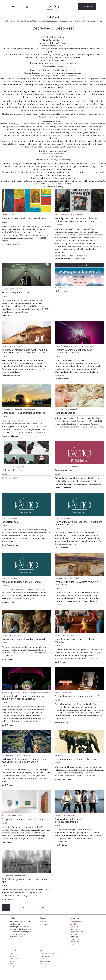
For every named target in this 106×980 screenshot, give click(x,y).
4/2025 (12, 964)
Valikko (13, 7)
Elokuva (5, 289)
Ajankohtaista (7, 409)
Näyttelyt (72, 21)
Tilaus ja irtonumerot (49, 954)
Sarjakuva (21, 21)
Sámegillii (30, 21)
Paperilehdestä (52, 21)
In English (81, 21)
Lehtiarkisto (15, 969)
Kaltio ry (43, 964)
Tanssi (78, 346)
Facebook (44, 922)
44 (43, 908)
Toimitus (44, 959)
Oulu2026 (64, 21)
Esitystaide (91, 21)
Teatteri (33, 693)
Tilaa (87, 7)
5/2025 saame (15, 959)
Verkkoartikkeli (9, 21)
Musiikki (16, 693)
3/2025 (12, 966)
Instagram (44, 924)
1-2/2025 (58, 225)
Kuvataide (6, 815)
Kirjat (4, 518)
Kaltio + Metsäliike (62, 215)
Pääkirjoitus (40, 21)
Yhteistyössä (60, 288)
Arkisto (100, 21)
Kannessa (59, 409)
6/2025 (58, 700)
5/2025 (5, 222)
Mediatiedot (45, 961)
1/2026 (5, 296)
